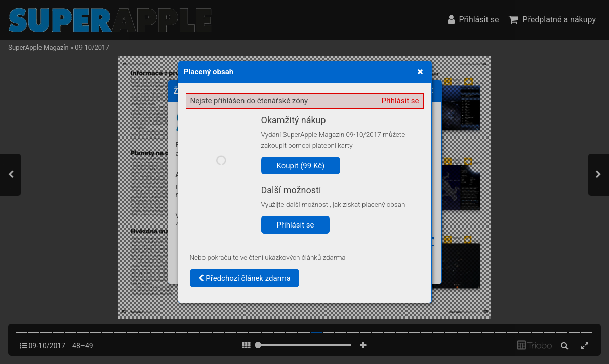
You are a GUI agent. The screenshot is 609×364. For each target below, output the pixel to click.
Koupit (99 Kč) (301, 166)
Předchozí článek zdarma (245, 278)
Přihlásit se (400, 101)
